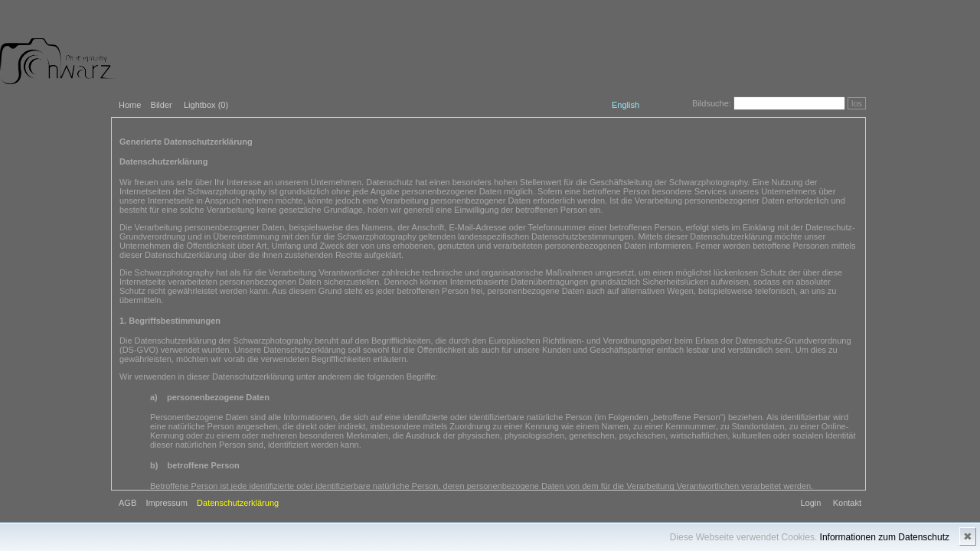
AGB (127, 503)
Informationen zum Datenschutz (885, 537)
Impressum (166, 503)
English (626, 105)
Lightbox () (206, 105)
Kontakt (847, 503)
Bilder (162, 105)
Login (810, 503)
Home (130, 105)
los (857, 103)
